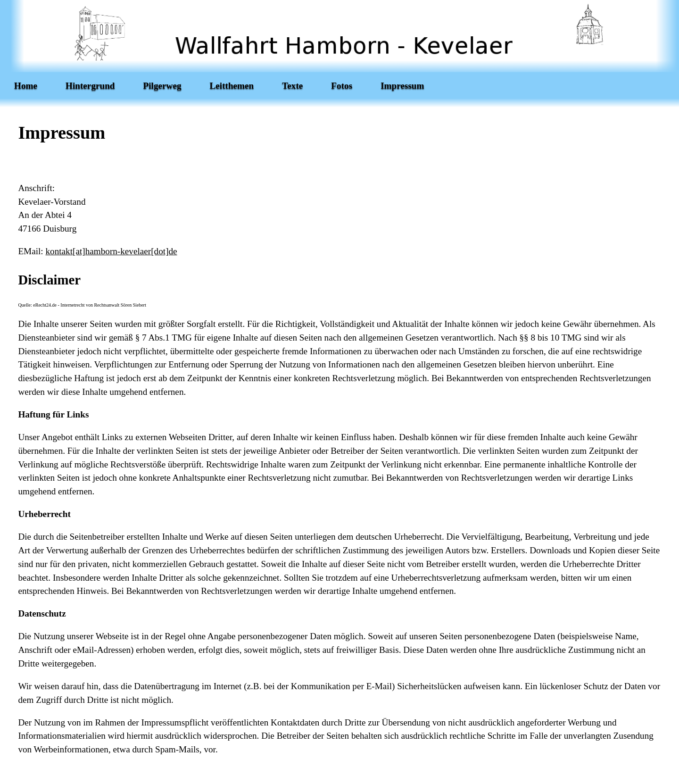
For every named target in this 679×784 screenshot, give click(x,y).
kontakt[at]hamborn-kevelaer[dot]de (111, 251)
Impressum (402, 86)
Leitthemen (232, 86)
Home (26, 86)
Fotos (342, 86)
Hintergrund (90, 86)
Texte (292, 86)
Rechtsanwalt (107, 305)
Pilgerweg (162, 86)
